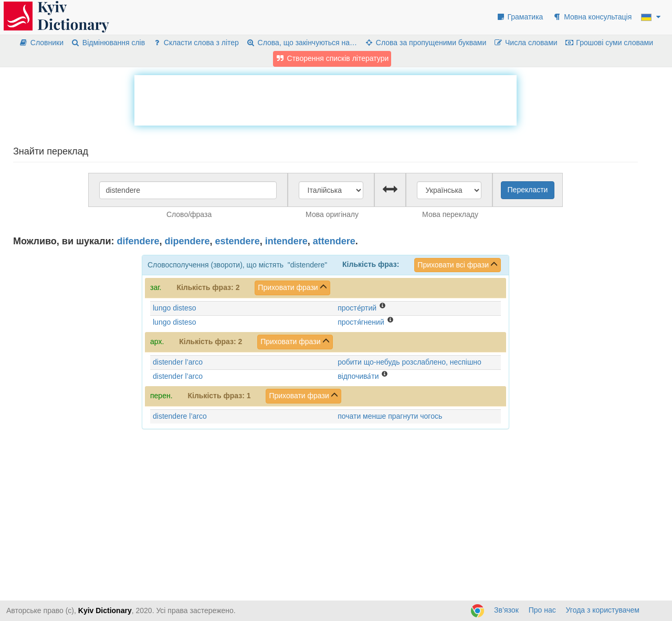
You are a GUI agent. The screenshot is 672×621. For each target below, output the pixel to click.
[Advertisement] (325, 99)
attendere (334, 241)
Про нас (542, 610)
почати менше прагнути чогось (390, 416)
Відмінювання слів (108, 43)
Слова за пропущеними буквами (425, 43)
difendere (138, 241)
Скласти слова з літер (196, 43)
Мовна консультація (592, 17)
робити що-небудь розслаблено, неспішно (409, 362)
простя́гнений (361, 322)
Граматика (520, 17)
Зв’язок (506, 610)
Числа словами (526, 43)
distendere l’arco (180, 416)
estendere (238, 241)
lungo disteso (175, 308)
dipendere (187, 241)
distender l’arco (178, 362)
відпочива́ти (358, 376)
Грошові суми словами (609, 43)
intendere (286, 241)
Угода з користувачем (603, 610)
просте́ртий (357, 308)
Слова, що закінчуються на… (302, 43)
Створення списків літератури (332, 58)
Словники (41, 43)
